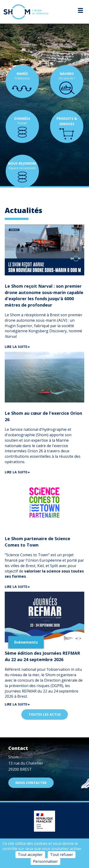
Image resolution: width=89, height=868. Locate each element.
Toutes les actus (45, 714)
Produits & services (67, 121)
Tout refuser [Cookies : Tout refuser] (62, 855)
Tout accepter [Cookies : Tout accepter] (30, 855)
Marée (22, 74)
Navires (67, 74)
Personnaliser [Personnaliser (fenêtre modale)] (45, 861)
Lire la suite (16, 347)
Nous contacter (31, 783)
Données (22, 118)
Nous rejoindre (22, 163)
